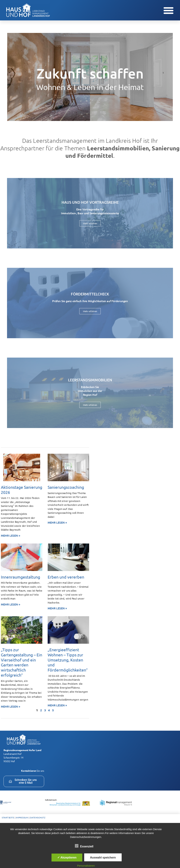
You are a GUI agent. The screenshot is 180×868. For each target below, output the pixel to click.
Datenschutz (38, 817)
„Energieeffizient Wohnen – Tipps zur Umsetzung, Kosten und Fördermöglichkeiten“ (68, 660)
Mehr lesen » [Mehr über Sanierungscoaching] (57, 522)
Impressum (22, 817)
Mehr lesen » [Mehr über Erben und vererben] (57, 608)
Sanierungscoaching (66, 487)
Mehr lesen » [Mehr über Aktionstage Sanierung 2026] (11, 535)
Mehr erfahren (90, 223)
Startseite (8, 817)
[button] (168, 10)
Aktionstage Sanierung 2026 (22, 490)
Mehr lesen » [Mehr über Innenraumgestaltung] (11, 604)
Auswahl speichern (103, 857)
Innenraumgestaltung (20, 577)
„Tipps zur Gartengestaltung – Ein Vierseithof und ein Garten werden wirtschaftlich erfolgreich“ (22, 662)
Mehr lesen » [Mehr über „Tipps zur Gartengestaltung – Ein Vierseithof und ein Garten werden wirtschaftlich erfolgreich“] (11, 706)
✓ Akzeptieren (67, 857)
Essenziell (86, 846)
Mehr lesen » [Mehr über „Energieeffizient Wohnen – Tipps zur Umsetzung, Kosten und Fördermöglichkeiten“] (57, 705)
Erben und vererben (66, 577)
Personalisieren (86, 866)
